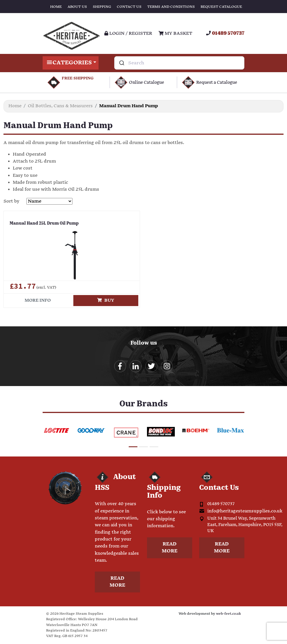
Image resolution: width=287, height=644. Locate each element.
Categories (71, 63)
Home (56, 7)
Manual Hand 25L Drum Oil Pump (42, 223)
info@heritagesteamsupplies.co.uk (245, 512)
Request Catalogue (221, 7)
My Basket (175, 33)
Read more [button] (117, 582)
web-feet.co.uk (228, 614)
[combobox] (179, 63)
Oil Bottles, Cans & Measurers (60, 106)
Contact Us (129, 7)
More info (38, 300)
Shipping (102, 7)
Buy (106, 300)
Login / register (128, 33)
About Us (77, 7)
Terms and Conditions (171, 7)
